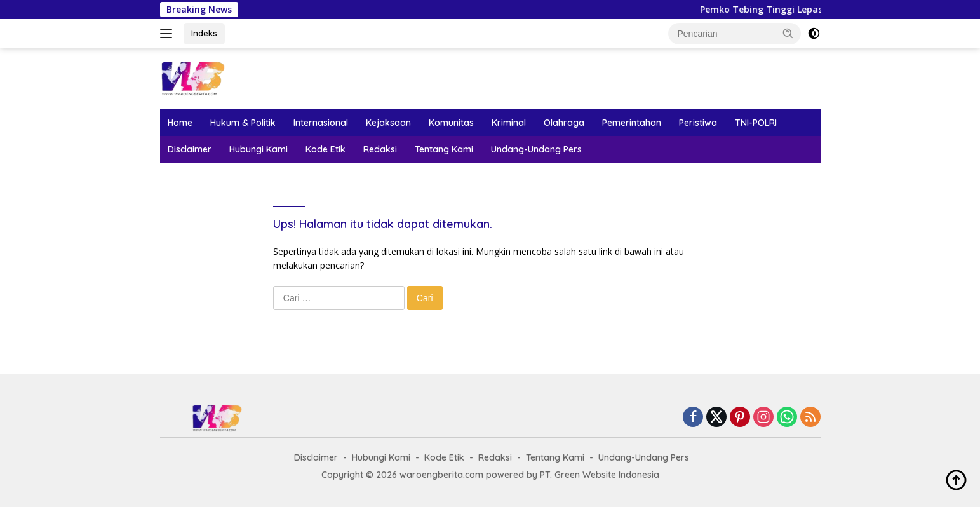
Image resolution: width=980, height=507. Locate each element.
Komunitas (451, 123)
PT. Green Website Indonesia (600, 475)
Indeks (204, 33)
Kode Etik (326, 149)
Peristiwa (698, 123)
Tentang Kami (444, 149)
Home (180, 123)
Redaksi (380, 149)
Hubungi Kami (258, 149)
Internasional (321, 123)
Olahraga (564, 123)
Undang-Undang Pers (536, 149)
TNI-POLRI (756, 123)
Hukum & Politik (243, 123)
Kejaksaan (388, 123)
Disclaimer (190, 149)
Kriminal (509, 123)
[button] (788, 33)
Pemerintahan (632, 123)
